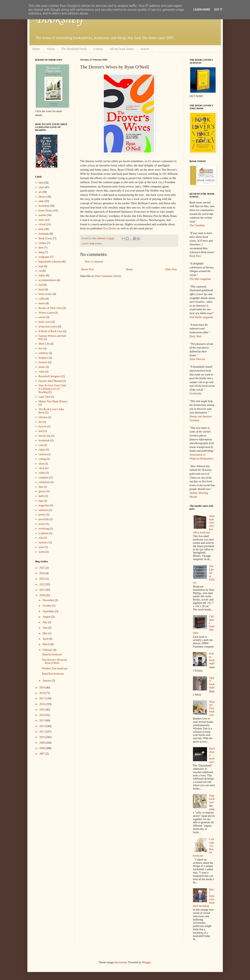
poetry (42, 515)
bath (41, 266)
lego (41, 501)
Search (145, 49)
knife (41, 496)
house (42, 303)
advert (42, 317)
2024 (42, 573)
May (45, 633)
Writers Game (46, 313)
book (41, 290)
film (41, 487)
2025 (42, 568)
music (42, 367)
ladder (42, 275)
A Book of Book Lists (51, 331)
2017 (42, 698)
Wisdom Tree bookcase (55, 668)
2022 (42, 584)
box (41, 348)
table (41, 201)
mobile (42, 215)
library (42, 197)
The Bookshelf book (74, 49)
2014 (42, 715)
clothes (42, 243)
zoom (42, 552)
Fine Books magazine (201, 317)
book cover (45, 322)
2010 (42, 737)
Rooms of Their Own (50, 308)
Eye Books (110, 228)
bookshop (44, 206)
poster (42, 524)
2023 (42, 579)
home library (46, 211)
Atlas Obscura (197, 359)
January (47, 681)
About (51, 49)
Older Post (171, 269)
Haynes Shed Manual (50, 381)
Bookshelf (59, 20)
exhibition (44, 482)
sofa (41, 538)
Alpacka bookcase (52, 654)
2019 (42, 688)
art (40, 192)
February (48, 650)
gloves (42, 491)
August (47, 617)
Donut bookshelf (212, 659)
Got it (218, 10)
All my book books (122, 49)
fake (41, 183)
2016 (42, 704)
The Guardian (197, 225)
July (45, 622)
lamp (41, 252)
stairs (41, 220)
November (49, 600)
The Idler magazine (200, 279)
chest (41, 464)
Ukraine (43, 417)
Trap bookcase (212, 799)
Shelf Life (44, 344)
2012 (42, 726)
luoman (123, 962)
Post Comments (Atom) (108, 276)
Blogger (146, 962)
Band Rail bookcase (53, 674)
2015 (42, 710)
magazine (44, 505)
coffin (42, 299)
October (47, 606)
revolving (44, 529)
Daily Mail (196, 336)
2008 (42, 748)
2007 (42, 754)
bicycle (42, 426)
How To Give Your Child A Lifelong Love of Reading (52, 389)
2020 (42, 595)
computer (44, 478)
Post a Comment (94, 262)
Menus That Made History (53, 401)
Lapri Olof (44, 397)
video (42, 372)
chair (41, 187)
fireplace (43, 358)
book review (96, 244)
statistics (43, 542)
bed (40, 285)
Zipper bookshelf (212, 683)
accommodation (47, 280)
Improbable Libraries (50, 262)
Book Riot (195, 256)
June (45, 628)
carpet (42, 450)
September (49, 611)
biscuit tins (44, 436)
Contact (98, 49)
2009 (42, 743)
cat (40, 271)
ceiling (42, 459)
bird (41, 431)
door (41, 248)
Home (36, 49)
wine (41, 547)
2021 (42, 590)
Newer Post (87, 269)
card (41, 445)
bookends (44, 234)
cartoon (43, 454)
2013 (42, 721)
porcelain (44, 519)
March (47, 644)
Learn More (202, 10)
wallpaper (44, 257)
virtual (42, 224)
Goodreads (196, 393)
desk (41, 229)
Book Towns (45, 238)
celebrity (43, 353)
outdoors (43, 510)
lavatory (43, 362)
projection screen (48, 327)
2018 (42, 693)
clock (41, 468)
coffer (42, 473)
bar (40, 422)
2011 (42, 732)
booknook (44, 440)
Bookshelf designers (50, 376)
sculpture (43, 533)
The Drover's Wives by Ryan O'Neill (54, 662)
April (46, 639)
